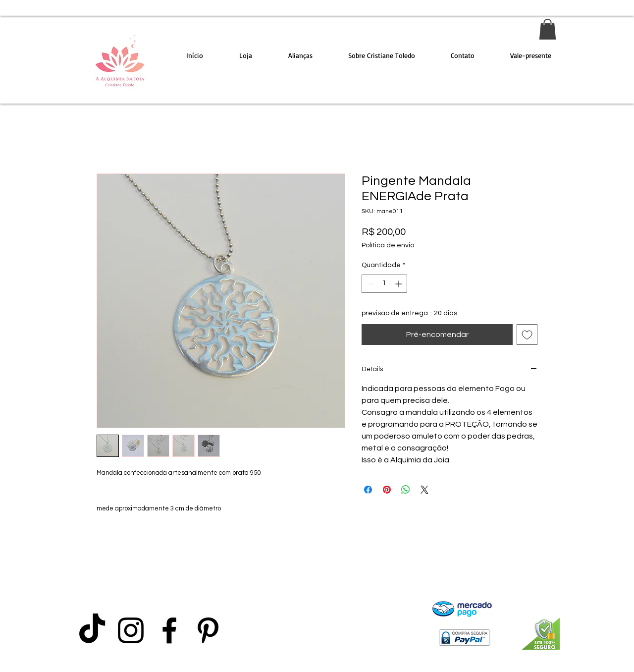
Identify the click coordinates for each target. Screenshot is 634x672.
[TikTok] (92, 630)
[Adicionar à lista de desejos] (527, 335)
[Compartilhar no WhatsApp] (406, 490)
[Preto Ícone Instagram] (131, 630)
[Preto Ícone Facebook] (169, 630)
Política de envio (388, 245)
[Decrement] (369, 284)
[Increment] (399, 284)
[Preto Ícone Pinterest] (208, 630)
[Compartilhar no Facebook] (368, 490)
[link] (548, 29)
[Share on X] (424, 490)
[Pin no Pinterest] (387, 490)
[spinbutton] (384, 284)
